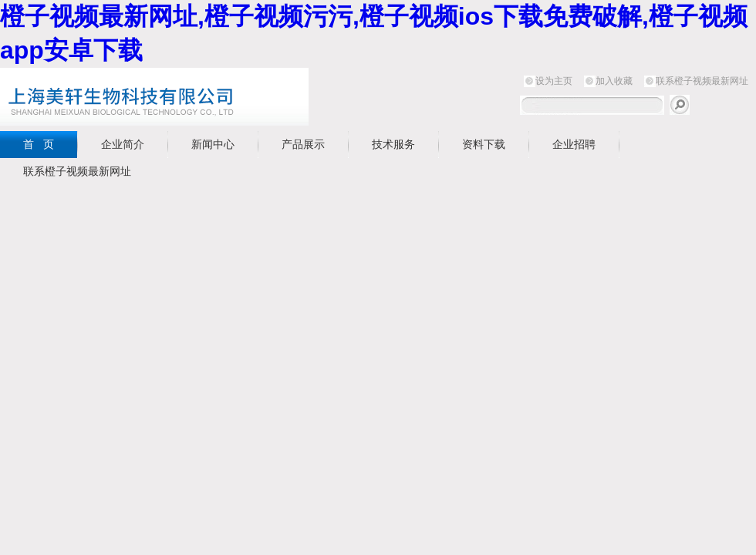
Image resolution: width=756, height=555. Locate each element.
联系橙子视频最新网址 (702, 81)
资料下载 (484, 144)
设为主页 (554, 81)
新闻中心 (213, 144)
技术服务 (393, 144)
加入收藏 (614, 81)
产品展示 (303, 144)
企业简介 (123, 144)
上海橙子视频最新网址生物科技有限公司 (193, 97)
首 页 (39, 144)
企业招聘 (574, 144)
